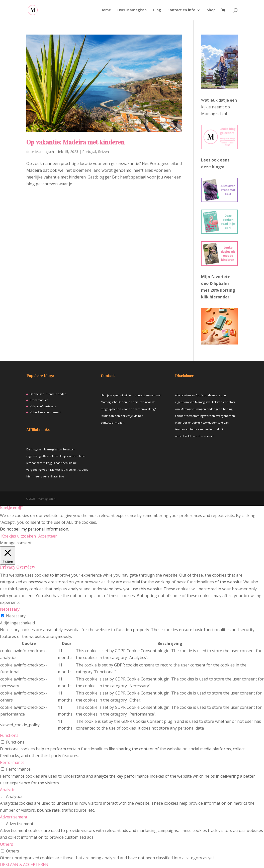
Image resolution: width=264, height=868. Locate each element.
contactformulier (112, 422)
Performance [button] (12, 762)
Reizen (103, 152)
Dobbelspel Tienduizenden (48, 394)
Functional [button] (10, 735)
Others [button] (7, 844)
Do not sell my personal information (34, 529)
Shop (211, 10)
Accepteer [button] (48, 536)
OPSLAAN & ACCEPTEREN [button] (24, 864)
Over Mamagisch (132, 10)
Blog (157, 10)
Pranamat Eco (39, 400)
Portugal (89, 152)
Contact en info (181, 10)
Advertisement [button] (14, 817)
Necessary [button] (10, 609)
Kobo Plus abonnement (46, 412)
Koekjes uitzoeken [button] (19, 536)
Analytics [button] (8, 790)
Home (106, 10)
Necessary (16, 616)
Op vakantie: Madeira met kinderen (75, 142)
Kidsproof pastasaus (43, 406)
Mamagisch (45, 152)
